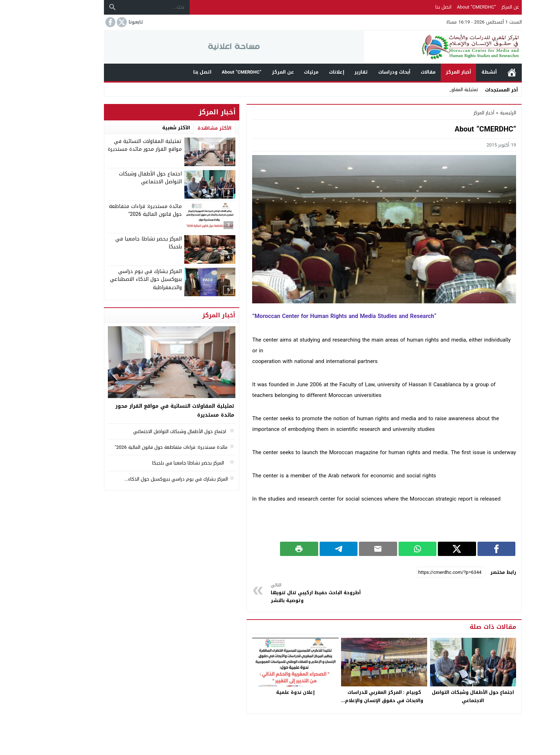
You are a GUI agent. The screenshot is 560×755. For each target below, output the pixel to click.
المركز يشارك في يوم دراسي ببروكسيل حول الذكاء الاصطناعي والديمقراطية (113, 279)
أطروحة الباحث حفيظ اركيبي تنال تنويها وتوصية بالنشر (285, 593)
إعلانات (304, 72)
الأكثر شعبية (143, 128)
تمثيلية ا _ (435, 90)
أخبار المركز (426, 72)
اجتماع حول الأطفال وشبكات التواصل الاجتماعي (440, 696)
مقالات (395, 72)
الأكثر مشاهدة (182, 128)
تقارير (328, 72)
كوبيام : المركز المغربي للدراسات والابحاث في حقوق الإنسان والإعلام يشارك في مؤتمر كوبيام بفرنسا (351, 701)
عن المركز (477, 7)
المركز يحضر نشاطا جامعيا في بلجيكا (116, 243)
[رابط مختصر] (418, 572)
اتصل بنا (411, 7)
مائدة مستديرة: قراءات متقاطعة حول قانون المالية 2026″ (112, 210)
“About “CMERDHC (443, 7)
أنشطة (456, 72)
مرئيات (278, 72)
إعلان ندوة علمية (262, 692)
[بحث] (80, 7)
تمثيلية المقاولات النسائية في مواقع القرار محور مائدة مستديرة (112, 145)
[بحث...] (122, 7)
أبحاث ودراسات (361, 72)
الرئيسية (479, 72)
